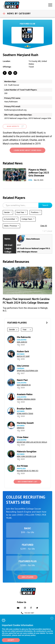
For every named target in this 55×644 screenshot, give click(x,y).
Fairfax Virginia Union (26, 399)
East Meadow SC (24, 385)
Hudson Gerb (23, 351)
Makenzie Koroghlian (27, 451)
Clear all (44, 226)
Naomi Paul (22, 380)
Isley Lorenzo (23, 366)
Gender (7, 212)
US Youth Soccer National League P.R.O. (34, 248)
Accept (11, 640)
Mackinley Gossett (25, 423)
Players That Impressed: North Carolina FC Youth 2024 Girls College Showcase (26, 301)
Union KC (21, 428)
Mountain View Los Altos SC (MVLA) (32, 442)
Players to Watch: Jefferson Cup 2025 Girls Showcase (39, 173)
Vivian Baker (23, 437)
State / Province (10, 226)
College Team (27, 219)
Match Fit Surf (23, 356)
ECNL (30, 180)
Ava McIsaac (22, 466)
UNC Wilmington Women (27, 252)
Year (24, 330)
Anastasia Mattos (25, 394)
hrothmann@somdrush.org (15, 110)
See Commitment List (28, 482)
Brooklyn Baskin (24, 409)
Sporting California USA (27, 371)
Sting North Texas (25, 414)
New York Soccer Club (26, 456)
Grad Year (20, 212)
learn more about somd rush (27, 150)
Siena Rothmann (33, 239)
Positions (35, 212)
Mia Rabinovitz (24, 337)
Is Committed (9, 219)
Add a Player (27, 577)
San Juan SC (22, 342)
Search (45, 205)
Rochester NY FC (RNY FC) (28, 471)
